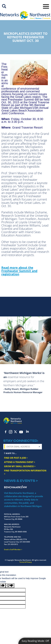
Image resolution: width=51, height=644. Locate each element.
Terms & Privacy (26, 562)
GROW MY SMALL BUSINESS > (20, 466)
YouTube (21, 432)
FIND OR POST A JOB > (16, 458)
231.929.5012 (13, 544)
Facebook (6, 432)
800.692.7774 (22, 539)
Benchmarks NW (16, 487)
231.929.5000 (25, 542)
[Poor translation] (10, 586)
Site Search (4, 6)
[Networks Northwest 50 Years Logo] (25, 15)
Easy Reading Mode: (35, 641)
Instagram (11, 432)
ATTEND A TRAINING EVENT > (20, 462)
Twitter (16, 432)
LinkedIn (27, 431)
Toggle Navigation (46, 6)
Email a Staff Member (12, 549)
